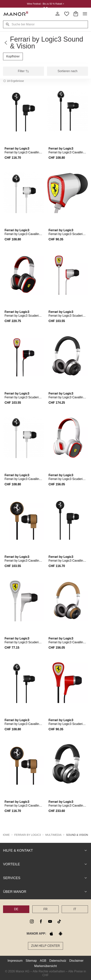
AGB (43, 960)
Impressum (15, 960)
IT (75, 909)
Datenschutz (58, 960)
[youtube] (50, 921)
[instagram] (32, 921)
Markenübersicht (45, 966)
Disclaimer (76, 960)
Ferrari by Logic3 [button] (28, 835)
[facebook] (41, 921)
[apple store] (51, 933)
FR (45, 909)
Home (6, 835)
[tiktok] (59, 921)
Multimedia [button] (53, 835)
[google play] (61, 933)
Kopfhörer (13, 56)
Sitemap (31, 960)
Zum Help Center (46, 946)
